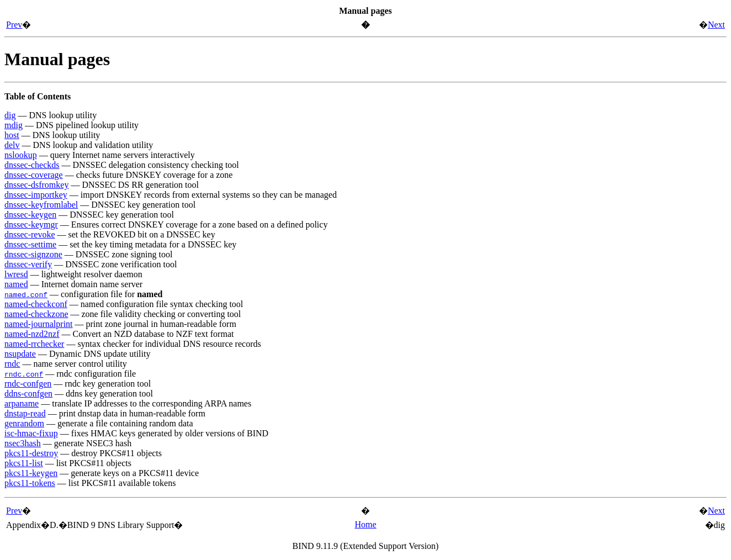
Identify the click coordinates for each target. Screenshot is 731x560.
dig (10, 115)
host (12, 135)
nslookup (21, 155)
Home (365, 524)
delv (12, 145)
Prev (14, 25)
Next (716, 25)
